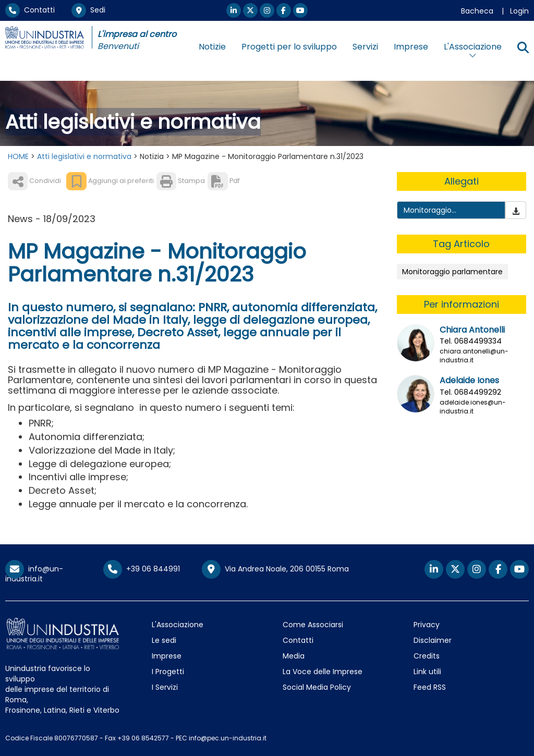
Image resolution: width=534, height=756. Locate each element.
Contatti (30, 10)
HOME (18, 156)
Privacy (427, 625)
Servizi (365, 47)
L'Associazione (178, 625)
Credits (427, 656)
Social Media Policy (317, 687)
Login (519, 11)
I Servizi (165, 687)
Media (294, 656)
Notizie (212, 47)
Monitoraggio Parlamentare (429, 216)
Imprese (411, 47)
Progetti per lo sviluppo (289, 47)
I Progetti (168, 672)
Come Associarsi (313, 625)
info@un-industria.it (34, 574)
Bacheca (477, 11)
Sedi (88, 10)
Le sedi (164, 640)
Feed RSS (430, 687)
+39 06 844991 (142, 569)
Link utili (427, 672)
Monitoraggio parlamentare (452, 272)
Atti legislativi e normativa (84, 156)
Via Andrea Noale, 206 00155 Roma (275, 569)
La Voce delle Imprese (323, 672)
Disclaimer (433, 640)
